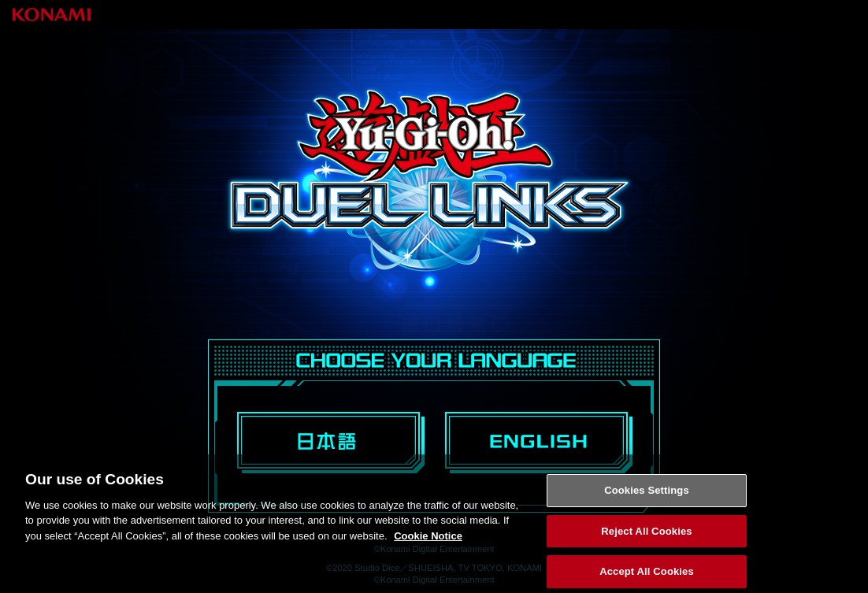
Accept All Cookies (647, 576)
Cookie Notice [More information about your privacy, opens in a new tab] (428, 541)
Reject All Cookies (646, 536)
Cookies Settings (647, 495)
